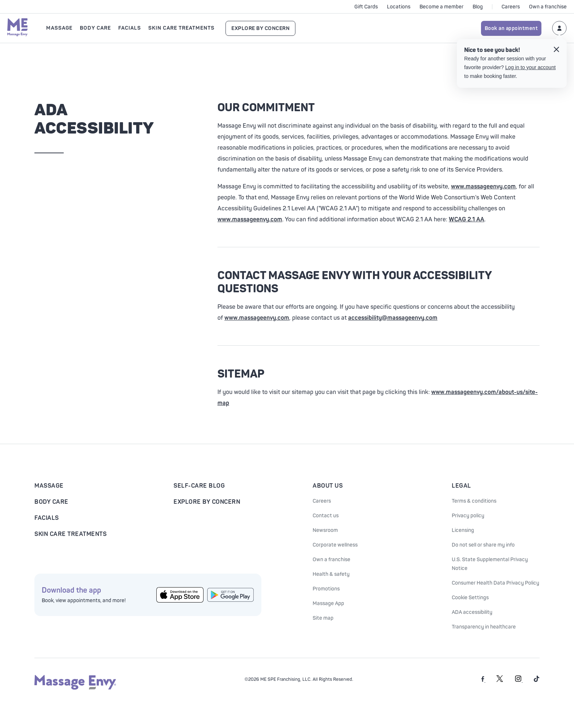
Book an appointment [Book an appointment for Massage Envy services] (511, 28)
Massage (49, 486)
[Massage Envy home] (18, 28)
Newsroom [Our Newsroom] (325, 530)
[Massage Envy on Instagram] (519, 681)
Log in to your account (530, 67)
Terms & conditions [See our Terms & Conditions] (474, 501)
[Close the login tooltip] (556, 50)
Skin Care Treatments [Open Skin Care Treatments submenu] (181, 28)
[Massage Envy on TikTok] (537, 681)
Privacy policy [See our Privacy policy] (468, 516)
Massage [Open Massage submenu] (59, 28)
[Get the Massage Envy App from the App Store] (180, 595)
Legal (461, 486)
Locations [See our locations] (399, 7)
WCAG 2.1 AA (467, 219)
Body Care (51, 502)
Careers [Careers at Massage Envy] (511, 7)
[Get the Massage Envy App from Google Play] (231, 595)
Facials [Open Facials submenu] (130, 28)
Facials (47, 518)
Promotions (326, 589)
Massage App (328, 603)
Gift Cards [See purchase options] (366, 7)
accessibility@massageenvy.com (393, 318)
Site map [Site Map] (323, 618)
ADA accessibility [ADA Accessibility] (472, 612)
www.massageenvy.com (483, 187)
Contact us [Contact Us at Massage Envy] (326, 516)
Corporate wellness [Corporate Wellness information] (335, 545)
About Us (328, 486)
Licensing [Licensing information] (463, 530)
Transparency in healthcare (484, 627)
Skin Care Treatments (70, 534)
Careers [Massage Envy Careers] (322, 501)
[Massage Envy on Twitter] (500, 681)
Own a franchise (548, 7)
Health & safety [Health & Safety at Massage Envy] (331, 574)
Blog (478, 7)
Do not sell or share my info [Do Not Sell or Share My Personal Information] (483, 545)
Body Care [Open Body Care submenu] (95, 28)
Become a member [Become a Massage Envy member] (441, 7)
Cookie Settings (470, 598)
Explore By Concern (260, 28)
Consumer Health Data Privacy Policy (495, 583)
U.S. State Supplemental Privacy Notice (490, 564)
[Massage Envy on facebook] (483, 681)
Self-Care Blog (199, 486)
